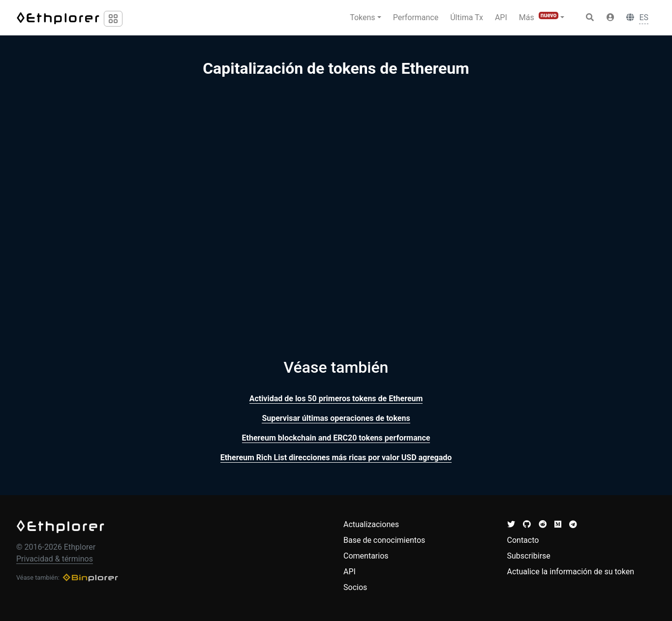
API (501, 17)
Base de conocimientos (384, 540)
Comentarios (366, 556)
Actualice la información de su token (571, 572)
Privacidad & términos (55, 559)
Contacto (523, 540)
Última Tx (467, 17)
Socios (355, 587)
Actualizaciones (371, 524)
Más (539, 17)
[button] (611, 18)
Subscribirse (529, 556)
